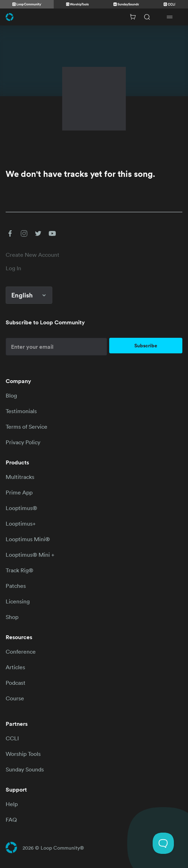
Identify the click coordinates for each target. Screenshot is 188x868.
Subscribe (146, 346)
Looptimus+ (21, 523)
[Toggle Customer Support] (163, 843)
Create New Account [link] (33, 255)
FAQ (11, 820)
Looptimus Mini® (28, 539)
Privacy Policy (23, 442)
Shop (12, 617)
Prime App (19, 492)
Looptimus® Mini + (30, 555)
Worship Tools (23, 754)
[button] (10, 233)
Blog (11, 395)
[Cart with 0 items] (133, 17)
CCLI (12, 738)
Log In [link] (13, 268)
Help (12, 804)
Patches (16, 586)
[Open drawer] (170, 17)
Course (15, 698)
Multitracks (20, 477)
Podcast (16, 683)
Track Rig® (19, 570)
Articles (15, 667)
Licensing (18, 601)
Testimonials (21, 411)
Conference (21, 652)
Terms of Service (27, 427)
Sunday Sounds (25, 769)
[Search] (147, 17)
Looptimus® (21, 508)
